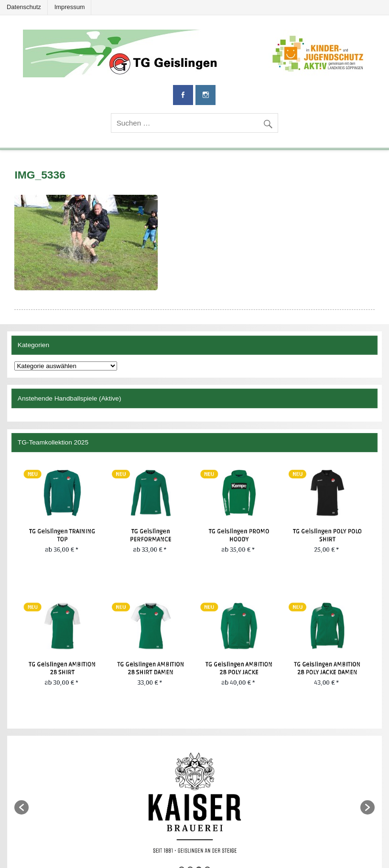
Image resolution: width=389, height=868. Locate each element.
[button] (22, 807)
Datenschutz (24, 7)
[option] (194, 803)
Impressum (70, 7)
